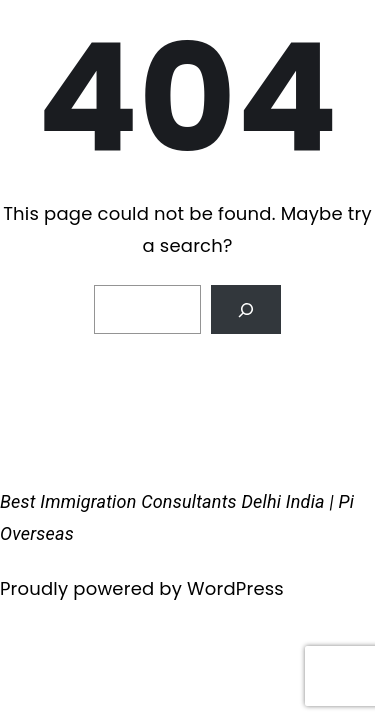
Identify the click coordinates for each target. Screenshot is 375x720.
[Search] (246, 309)
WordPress (235, 588)
